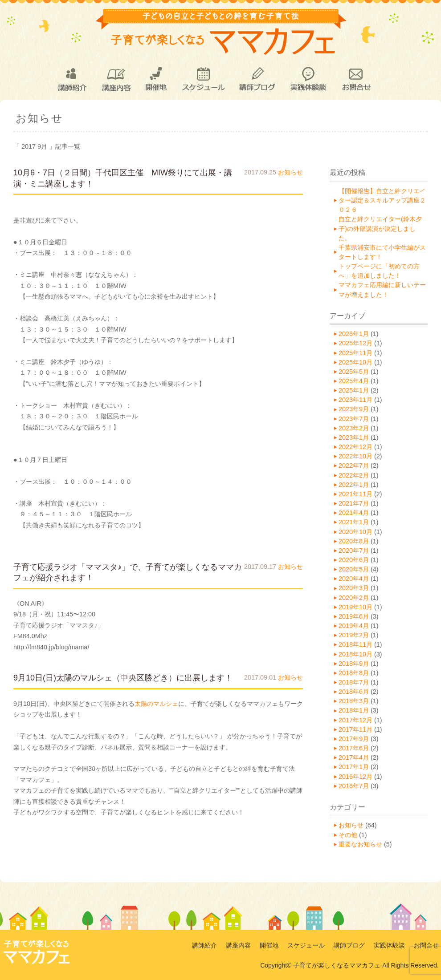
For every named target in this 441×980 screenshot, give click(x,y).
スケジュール (203, 79)
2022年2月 (354, 475)
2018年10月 (355, 654)
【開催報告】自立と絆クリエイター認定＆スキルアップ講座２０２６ (382, 200)
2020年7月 (354, 551)
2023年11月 (355, 400)
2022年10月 (355, 456)
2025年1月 (354, 390)
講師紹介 (72, 79)
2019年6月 (354, 616)
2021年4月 (354, 513)
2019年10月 (355, 607)
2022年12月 (355, 447)
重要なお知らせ (360, 844)
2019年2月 (354, 635)
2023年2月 (354, 428)
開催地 (156, 79)
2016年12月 (355, 777)
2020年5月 (354, 569)
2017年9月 (354, 739)
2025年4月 (354, 381)
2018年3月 (354, 701)
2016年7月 (354, 786)
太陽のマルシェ (156, 704)
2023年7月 (354, 419)
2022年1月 (354, 485)
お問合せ (356, 79)
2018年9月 (354, 664)
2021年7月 (354, 503)
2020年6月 (354, 560)
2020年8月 (354, 541)
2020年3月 (354, 588)
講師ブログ (257, 79)
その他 (348, 835)
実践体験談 (308, 79)
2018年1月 (354, 710)
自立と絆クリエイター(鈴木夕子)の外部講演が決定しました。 (380, 228)
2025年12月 (355, 343)
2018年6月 (354, 692)
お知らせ (290, 172)
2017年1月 (354, 767)
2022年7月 (354, 466)
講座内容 (116, 79)
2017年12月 (355, 720)
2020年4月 (354, 579)
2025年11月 (355, 353)
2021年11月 (355, 494)
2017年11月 (355, 729)
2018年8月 (354, 673)
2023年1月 (354, 437)
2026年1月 (354, 334)
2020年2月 (354, 598)
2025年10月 (355, 362)
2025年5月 (354, 372)
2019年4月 (354, 626)
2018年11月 (355, 644)
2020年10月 (355, 532)
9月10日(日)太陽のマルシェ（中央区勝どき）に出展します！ (123, 678)
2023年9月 (354, 409)
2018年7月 (354, 682)
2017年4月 (354, 757)
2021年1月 (354, 522)
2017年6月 (354, 748)
